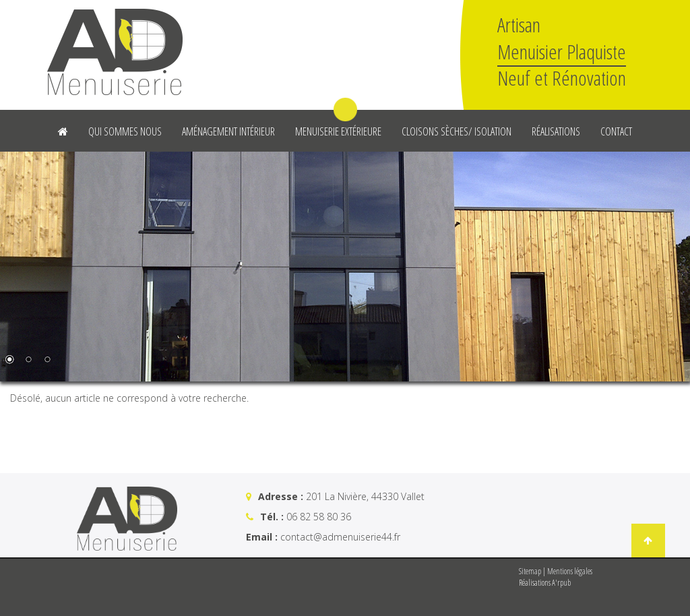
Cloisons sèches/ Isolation (457, 131)
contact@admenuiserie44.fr (340, 537)
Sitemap (530, 571)
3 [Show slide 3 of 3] (47, 361)
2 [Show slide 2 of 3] (28, 361)
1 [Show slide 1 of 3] (9, 361)
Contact (616, 131)
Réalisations (556, 131)
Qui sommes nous (125, 131)
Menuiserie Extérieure (338, 131)
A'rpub (561, 583)
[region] (345, 267)
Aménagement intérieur (228, 131)
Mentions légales (570, 571)
